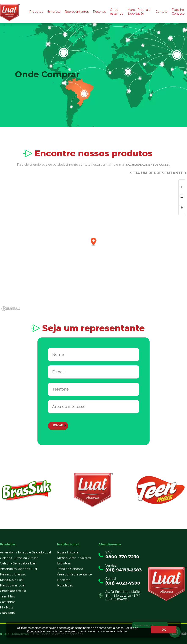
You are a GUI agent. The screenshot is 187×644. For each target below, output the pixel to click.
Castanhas (8, 602)
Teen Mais (7, 596)
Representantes (77, 12)
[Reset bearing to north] (182, 208)
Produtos (36, 12)
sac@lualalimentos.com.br (148, 165)
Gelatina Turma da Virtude (19, 558)
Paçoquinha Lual (12, 585)
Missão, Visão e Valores (74, 558)
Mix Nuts (7, 607)
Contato (162, 12)
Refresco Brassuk (13, 574)
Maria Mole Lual (12, 580)
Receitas (99, 12)
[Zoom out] (182, 197)
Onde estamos (116, 12)
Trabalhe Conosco (178, 12)
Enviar (58, 425)
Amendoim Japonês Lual (18, 569)
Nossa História (68, 552)
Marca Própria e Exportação (139, 12)
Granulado (7, 613)
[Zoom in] (182, 187)
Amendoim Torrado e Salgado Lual (25, 552)
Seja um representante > (158, 173)
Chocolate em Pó (13, 591)
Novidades (65, 585)
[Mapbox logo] (11, 309)
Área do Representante (74, 574)
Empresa (54, 12)
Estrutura (64, 563)
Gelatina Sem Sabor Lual (18, 563)
